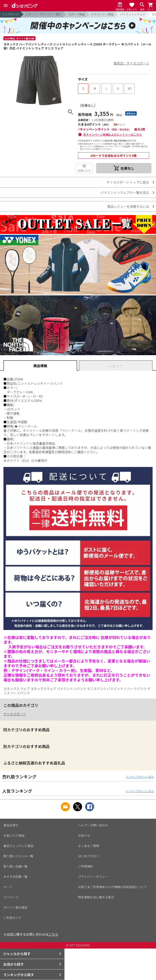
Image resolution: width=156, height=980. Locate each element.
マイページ (11, 897)
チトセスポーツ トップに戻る (128, 182)
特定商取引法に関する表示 (96, 897)
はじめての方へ (89, 856)
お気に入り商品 (14, 835)
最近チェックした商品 (18, 846)
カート (8, 887)
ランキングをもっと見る (140, 777)
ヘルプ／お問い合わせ (93, 825)
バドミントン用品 (102, 14)
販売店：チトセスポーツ (131, 63)
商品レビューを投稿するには (128, 206)
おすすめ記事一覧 (15, 877)
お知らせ (84, 835)
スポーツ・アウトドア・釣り (44, 14)
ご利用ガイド (12, 918)
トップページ (11, 14)
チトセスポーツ (15, 714)
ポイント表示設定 (15, 907)
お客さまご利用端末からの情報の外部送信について (113, 887)
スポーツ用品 (76, 14)
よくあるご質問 (89, 846)
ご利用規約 (86, 866)
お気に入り (84, 170)
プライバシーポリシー (93, 877)
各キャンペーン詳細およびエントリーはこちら (113, 134)
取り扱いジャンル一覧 (18, 856)
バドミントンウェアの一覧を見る (125, 192)
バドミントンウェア (133, 14)
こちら (53, 934)
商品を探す (11, 825)
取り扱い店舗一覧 (15, 866)
